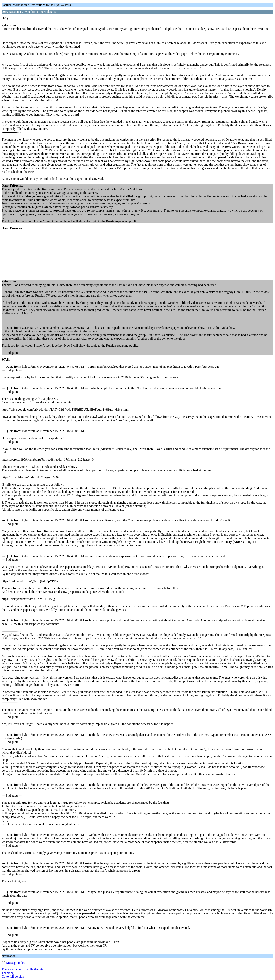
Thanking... (9, 973)
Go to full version (13, 977)
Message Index (16, 963)
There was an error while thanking (23, 969)
